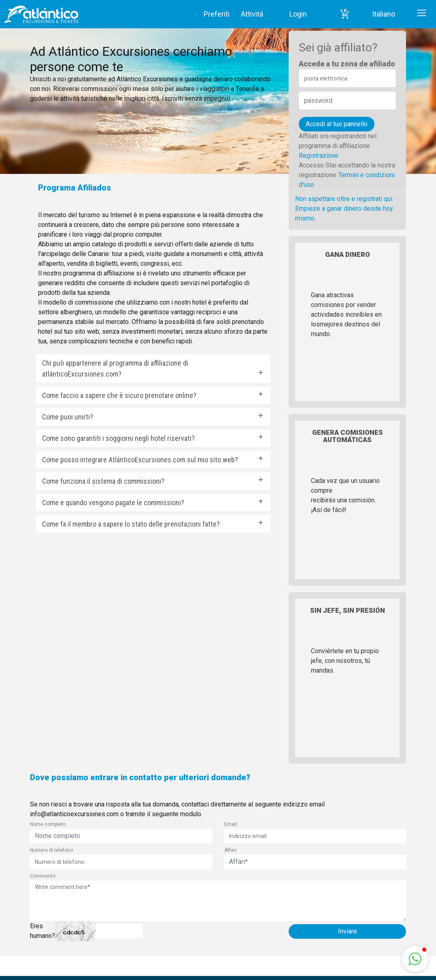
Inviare (348, 931)
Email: (231, 824)
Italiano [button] (384, 14)
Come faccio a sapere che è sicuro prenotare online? (119, 395)
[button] (345, 14)
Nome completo (48, 824)
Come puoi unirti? (68, 417)
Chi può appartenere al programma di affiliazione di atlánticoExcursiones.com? (115, 368)
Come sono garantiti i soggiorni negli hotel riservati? (118, 438)
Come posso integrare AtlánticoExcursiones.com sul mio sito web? (140, 460)
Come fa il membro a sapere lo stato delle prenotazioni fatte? (131, 524)
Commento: (43, 876)
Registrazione (319, 156)
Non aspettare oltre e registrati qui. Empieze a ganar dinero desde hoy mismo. (344, 208)
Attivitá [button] (252, 14)
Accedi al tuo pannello (337, 124)
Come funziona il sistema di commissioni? (103, 481)
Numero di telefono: (52, 850)
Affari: (231, 850)
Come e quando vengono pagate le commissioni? (113, 503)
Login (298, 14)
